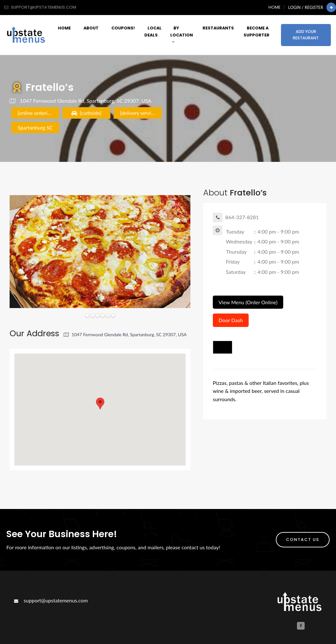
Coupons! (123, 28)
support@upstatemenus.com (50, 600)
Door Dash (231, 320)
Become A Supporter (256, 31)
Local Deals (153, 31)
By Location (182, 35)
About (91, 28)
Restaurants (218, 28)
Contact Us (303, 540)
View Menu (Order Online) (248, 302)
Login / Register (306, 7)
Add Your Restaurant (306, 35)
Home (274, 7)
